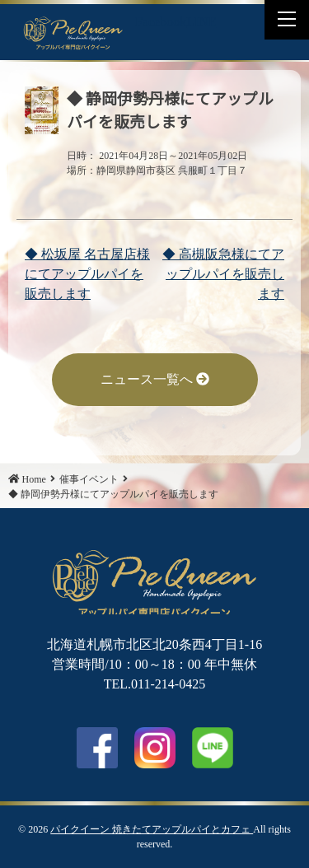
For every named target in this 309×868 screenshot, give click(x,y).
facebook (97, 748)
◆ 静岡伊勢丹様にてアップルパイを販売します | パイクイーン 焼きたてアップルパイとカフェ (73, 32)
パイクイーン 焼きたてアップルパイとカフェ (152, 829)
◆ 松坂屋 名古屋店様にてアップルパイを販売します (87, 274)
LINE (201, 22)
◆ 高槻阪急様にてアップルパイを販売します (223, 274)
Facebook (161, 22)
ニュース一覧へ (155, 379)
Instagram (155, 748)
